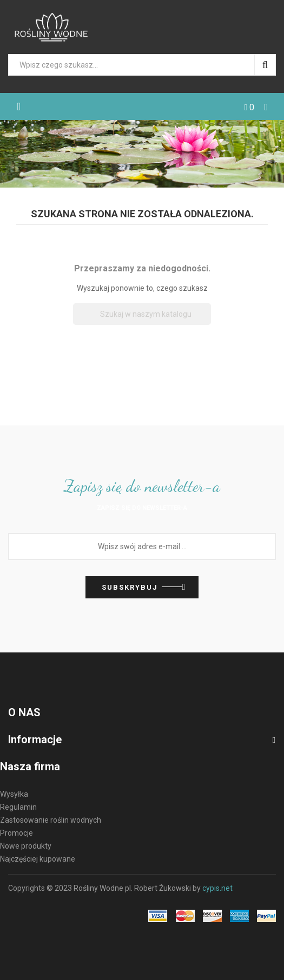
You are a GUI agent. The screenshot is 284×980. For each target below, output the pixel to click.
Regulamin (18, 807)
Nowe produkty (26, 846)
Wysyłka (14, 794)
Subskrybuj (130, 587)
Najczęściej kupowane (38, 859)
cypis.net (217, 888)
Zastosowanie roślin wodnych (51, 820)
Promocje (16, 833)
